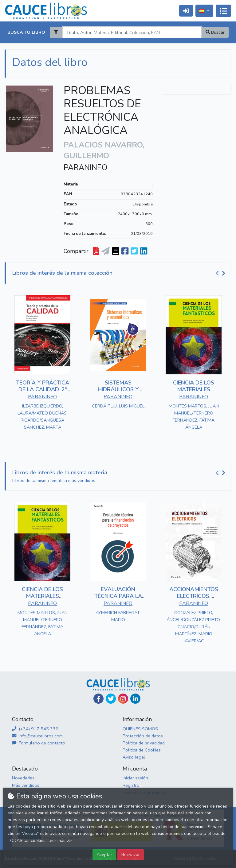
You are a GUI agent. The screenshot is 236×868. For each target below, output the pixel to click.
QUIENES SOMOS (140, 729)
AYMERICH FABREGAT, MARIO (118, 616)
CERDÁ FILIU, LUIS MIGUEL (118, 406)
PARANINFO (86, 168)
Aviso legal (134, 757)
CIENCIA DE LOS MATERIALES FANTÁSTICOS (194, 389)
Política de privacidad (144, 743)
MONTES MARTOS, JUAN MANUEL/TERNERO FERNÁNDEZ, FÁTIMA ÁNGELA (194, 417)
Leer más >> (60, 841)
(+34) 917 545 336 (35, 729)
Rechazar (131, 855)
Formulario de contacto (39, 743)
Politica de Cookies (142, 750)
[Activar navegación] (223, 11)
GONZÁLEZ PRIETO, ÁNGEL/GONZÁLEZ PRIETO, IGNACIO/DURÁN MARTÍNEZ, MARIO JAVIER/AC (194, 627)
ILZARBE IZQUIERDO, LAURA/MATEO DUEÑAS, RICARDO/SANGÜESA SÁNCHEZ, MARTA (43, 417)
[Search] (132, 32)
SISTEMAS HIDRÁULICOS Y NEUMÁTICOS (118, 389)
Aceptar (104, 855)
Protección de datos (143, 736)
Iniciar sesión (135, 778)
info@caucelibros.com (37, 736)
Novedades (23, 778)
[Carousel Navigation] (221, 273)
